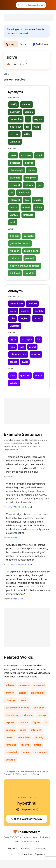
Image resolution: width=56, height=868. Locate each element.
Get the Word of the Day (27, 819)
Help (11, 854)
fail (39, 339)
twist (25, 362)
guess (23, 730)
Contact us (40, 849)
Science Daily (16, 599)
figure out (16, 127)
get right (29, 236)
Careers (26, 849)
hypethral (27, 803)
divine (31, 170)
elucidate (15, 178)
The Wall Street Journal (21, 507)
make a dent (31, 251)
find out (14, 236)
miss (12, 318)
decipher (15, 163)
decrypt (42, 715)
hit (11, 193)
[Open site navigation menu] (6, 5)
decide (29, 112)
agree (13, 339)
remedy (39, 737)
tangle (14, 362)
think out (15, 273)
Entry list (13, 849)
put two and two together (24, 266)
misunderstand (18, 354)
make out (15, 258)
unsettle (15, 326)
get (40, 185)
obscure (36, 354)
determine (16, 119)
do (28, 119)
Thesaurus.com (12, 5)
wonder (14, 383)
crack (39, 155)
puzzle (38, 200)
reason (14, 207)
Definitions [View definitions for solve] (42, 44)
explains (10, 722)
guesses (10, 730)
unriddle (29, 273)
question (25, 375)
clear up (27, 104)
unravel (14, 215)
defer (13, 311)
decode (29, 163)
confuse (32, 304)
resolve (25, 745)
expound (15, 185)
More (23, 44)
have (37, 127)
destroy (25, 311)
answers (24, 685)
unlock (38, 207)
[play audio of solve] (9, 64)
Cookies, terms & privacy (31, 854)
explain (38, 119)
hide (12, 347)
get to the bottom (20, 243)
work (13, 222)
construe (26, 155)
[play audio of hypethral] (17, 810)
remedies (11, 745)
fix (28, 127)
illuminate (23, 193)
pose (13, 375)
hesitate (39, 311)
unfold (26, 207)
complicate (16, 304)
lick (27, 200)
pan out (30, 258)
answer (10, 693)
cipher (22, 693)
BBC (12, 477)
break (13, 155)
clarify (14, 104)
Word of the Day (27, 798)
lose (22, 347)
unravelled (41, 752)
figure (36, 722)
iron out (14, 134)
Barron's (13, 538)
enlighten (31, 178)
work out (15, 142)
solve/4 (24, 33)
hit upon (15, 251)
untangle (28, 215)
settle (27, 134)
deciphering (12, 715)
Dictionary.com (51, 5)
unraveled (11, 752)
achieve (10, 685)
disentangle (16, 170)
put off (37, 318)
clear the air (38, 693)
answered (39, 685)
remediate (24, 737)
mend (32, 347)
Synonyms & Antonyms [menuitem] (12, 44)
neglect (24, 318)
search (39, 375)
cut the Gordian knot (17, 708)
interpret (15, 200)
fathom (29, 185)
